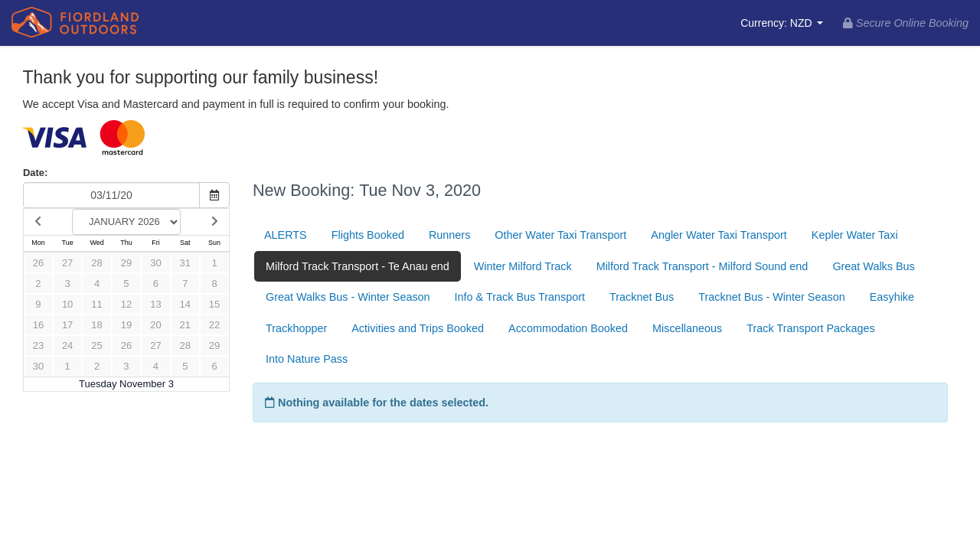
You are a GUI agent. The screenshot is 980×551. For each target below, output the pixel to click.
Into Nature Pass (307, 359)
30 (155, 263)
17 (67, 325)
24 (67, 346)
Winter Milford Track (523, 266)
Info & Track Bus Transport (520, 297)
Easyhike (892, 297)
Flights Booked (368, 235)
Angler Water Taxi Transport (719, 235)
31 (185, 263)
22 (214, 325)
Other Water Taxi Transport (560, 235)
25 (96, 346)
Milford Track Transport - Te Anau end (358, 266)
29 (126, 263)
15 (214, 304)
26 (38, 263)
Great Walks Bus (873, 266)
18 (96, 325)
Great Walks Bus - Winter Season (348, 297)
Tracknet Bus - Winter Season (771, 297)
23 (38, 346)
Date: (35, 173)
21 (185, 325)
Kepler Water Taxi (855, 235)
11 (96, 304)
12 (126, 304)
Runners (449, 235)
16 (38, 325)
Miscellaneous (687, 328)
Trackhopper (296, 328)
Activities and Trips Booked (418, 328)
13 (155, 304)
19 (126, 325)
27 (67, 263)
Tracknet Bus (642, 297)
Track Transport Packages (810, 328)
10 (67, 304)
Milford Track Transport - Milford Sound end (702, 266)
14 (185, 304)
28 (96, 263)
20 (155, 325)
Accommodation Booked (568, 328)
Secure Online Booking (906, 23)
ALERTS (286, 235)
